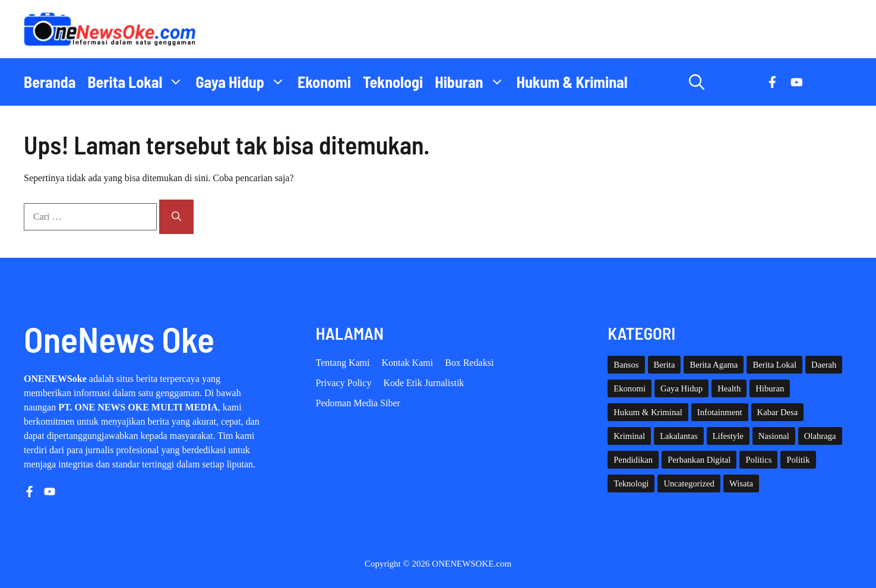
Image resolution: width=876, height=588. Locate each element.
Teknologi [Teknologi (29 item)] (631, 483)
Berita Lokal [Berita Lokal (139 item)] (774, 365)
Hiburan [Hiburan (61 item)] (770, 388)
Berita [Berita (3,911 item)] (665, 365)
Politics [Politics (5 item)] (758, 460)
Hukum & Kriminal (572, 82)
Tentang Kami (343, 363)
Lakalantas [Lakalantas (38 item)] (679, 436)
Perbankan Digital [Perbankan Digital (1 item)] (699, 460)
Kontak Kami (407, 363)
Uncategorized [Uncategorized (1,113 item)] (689, 483)
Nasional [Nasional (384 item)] (774, 436)
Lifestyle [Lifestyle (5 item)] (728, 436)
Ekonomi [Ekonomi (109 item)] (630, 388)
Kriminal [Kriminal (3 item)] (629, 436)
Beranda (50, 82)
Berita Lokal (138, 82)
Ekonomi (324, 82)
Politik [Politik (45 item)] (798, 460)
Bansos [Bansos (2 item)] (626, 365)
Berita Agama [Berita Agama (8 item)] (714, 365)
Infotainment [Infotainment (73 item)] (720, 412)
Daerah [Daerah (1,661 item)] (824, 365)
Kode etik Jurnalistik (423, 383)
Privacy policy (344, 383)
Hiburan (472, 82)
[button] (697, 82)
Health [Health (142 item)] (729, 388)
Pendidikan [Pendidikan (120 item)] (633, 460)
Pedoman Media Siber (358, 403)
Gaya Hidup (243, 82)
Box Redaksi (469, 363)
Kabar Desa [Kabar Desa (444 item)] (778, 412)
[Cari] (176, 217)
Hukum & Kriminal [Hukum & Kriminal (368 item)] (648, 412)
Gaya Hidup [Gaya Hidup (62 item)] (681, 388)
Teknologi (393, 82)
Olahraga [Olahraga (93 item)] (820, 436)
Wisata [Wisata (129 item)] (741, 483)
